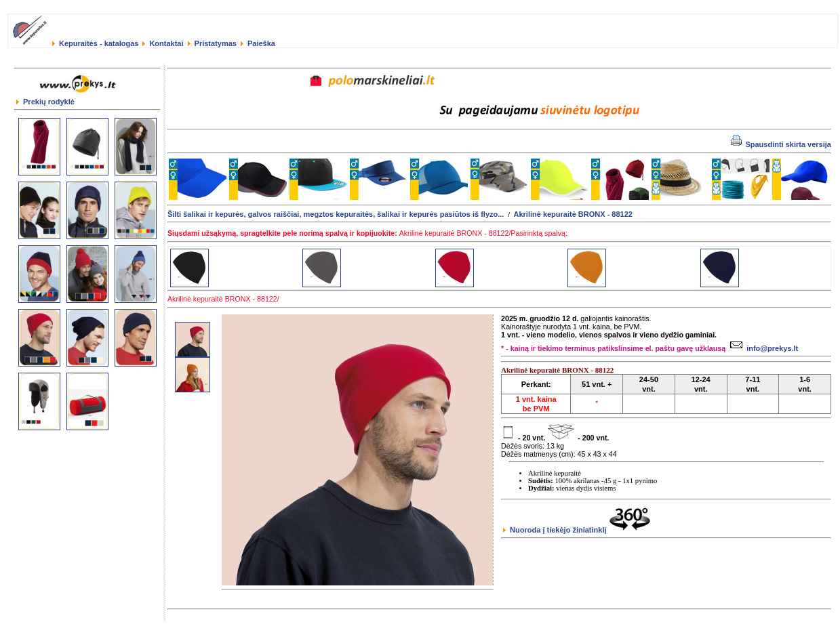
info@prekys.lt (762, 348)
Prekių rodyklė (45, 102)
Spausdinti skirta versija (781, 144)
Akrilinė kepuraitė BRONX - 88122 (573, 214)
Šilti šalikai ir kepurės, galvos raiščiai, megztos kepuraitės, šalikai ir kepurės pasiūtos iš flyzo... (336, 214)
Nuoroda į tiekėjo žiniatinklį (577, 530)
